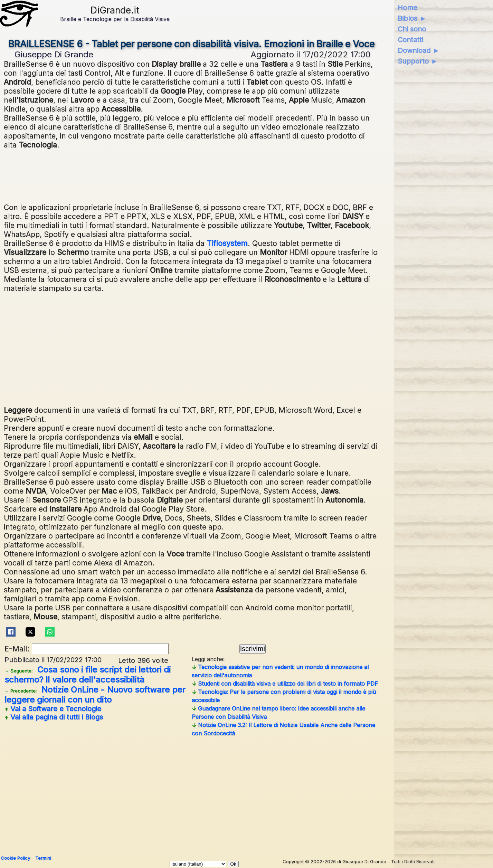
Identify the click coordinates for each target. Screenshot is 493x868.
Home (407, 8)
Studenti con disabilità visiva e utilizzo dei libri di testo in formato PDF (285, 684)
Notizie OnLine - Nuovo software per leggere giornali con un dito (95, 695)
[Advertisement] (211, 348)
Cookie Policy (15, 858)
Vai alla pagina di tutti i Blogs (54, 717)
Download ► (419, 50)
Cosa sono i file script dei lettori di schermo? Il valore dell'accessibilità (88, 675)
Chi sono (412, 29)
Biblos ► (412, 18)
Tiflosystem (227, 243)
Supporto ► (418, 61)
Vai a (53, 709)
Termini (43, 858)
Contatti (410, 40)
